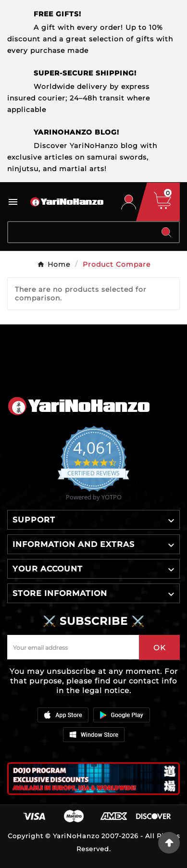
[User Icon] (129, 202)
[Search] (81, 232)
